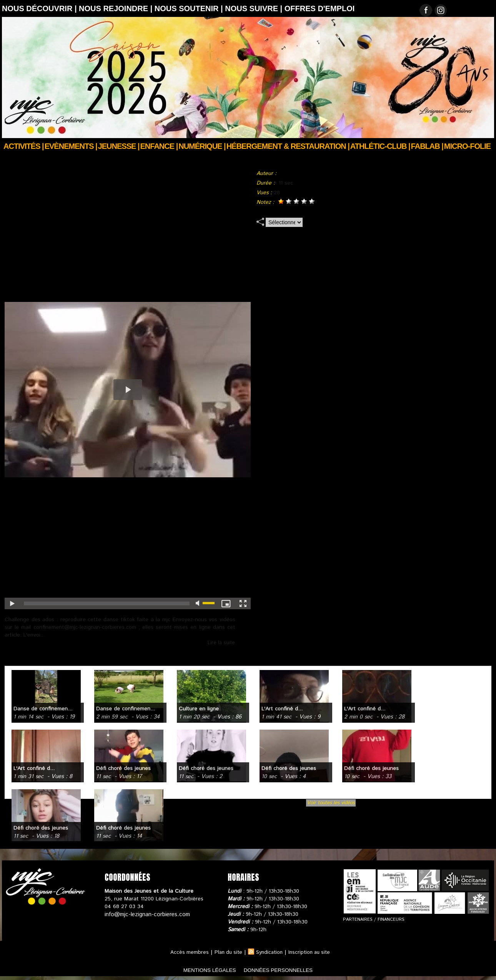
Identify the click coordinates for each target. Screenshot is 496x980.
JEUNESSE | (119, 146)
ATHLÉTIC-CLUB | (380, 146)
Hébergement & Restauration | (288, 146)
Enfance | (159, 146)
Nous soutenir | (190, 8)
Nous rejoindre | (117, 8)
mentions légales (200, 970)
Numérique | (202, 146)
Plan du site (226, 952)
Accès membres (186, 952)
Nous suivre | (255, 8)
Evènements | (71, 146)
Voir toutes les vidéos (331, 803)
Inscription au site (311, 952)
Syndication (269, 952)
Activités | (24, 146)
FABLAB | (427, 146)
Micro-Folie (467, 146)
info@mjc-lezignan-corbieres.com (145, 914)
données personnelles (288, 970)
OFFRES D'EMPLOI (320, 8)
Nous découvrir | (40, 8)
